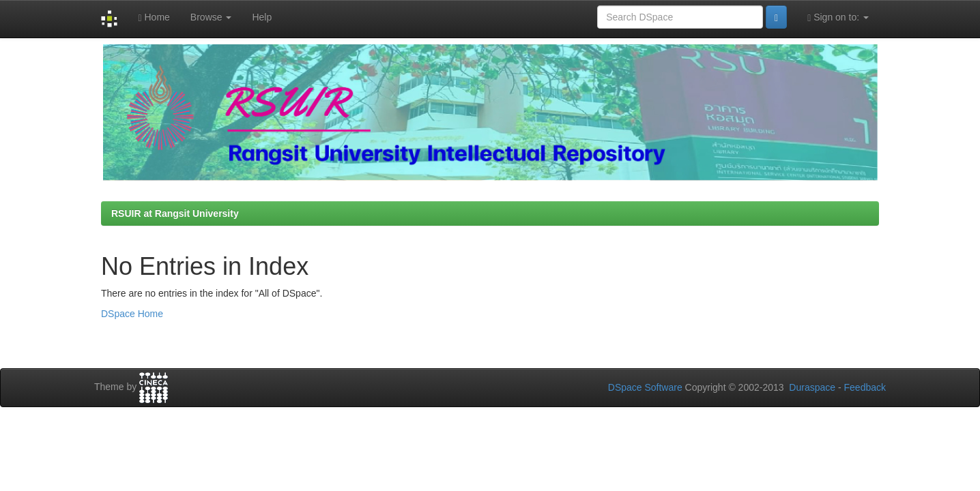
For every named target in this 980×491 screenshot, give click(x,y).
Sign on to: (838, 17)
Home (154, 17)
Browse (211, 17)
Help (262, 17)
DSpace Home (132, 314)
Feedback (865, 387)
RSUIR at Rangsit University (175, 213)
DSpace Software (645, 387)
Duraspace (812, 387)
